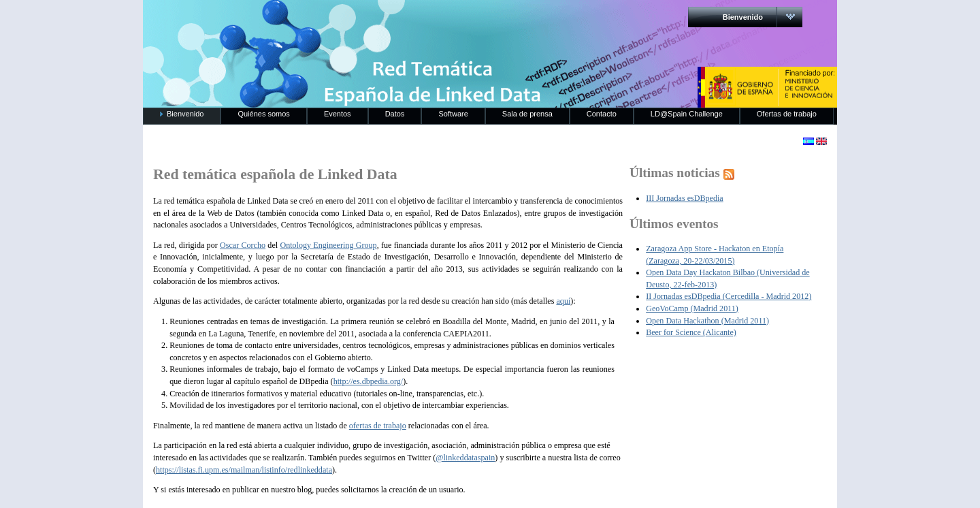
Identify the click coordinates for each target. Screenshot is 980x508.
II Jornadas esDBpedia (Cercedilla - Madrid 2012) (729, 296)
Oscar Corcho (243, 245)
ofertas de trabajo (378, 426)
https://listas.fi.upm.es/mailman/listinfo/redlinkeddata (244, 470)
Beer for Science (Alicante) (691, 332)
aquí (563, 301)
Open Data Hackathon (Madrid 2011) (707, 321)
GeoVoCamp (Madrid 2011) (692, 308)
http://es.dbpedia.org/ (369, 381)
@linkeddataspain (465, 458)
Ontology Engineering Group (328, 245)
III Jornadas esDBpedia (685, 198)
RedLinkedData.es (285, 20)
